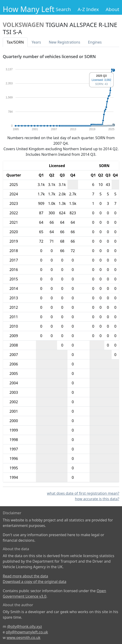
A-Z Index (88, 9)
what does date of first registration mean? (83, 493)
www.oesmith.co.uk (24, 638)
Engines (95, 42)
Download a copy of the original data (35, 582)
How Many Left (29, 9)
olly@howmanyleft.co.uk (27, 632)
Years (36, 42)
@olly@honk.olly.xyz (25, 626)
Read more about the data (25, 576)
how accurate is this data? (97, 499)
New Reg (64, 42)
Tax (15, 42)
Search (63, 9)
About (112, 9)
